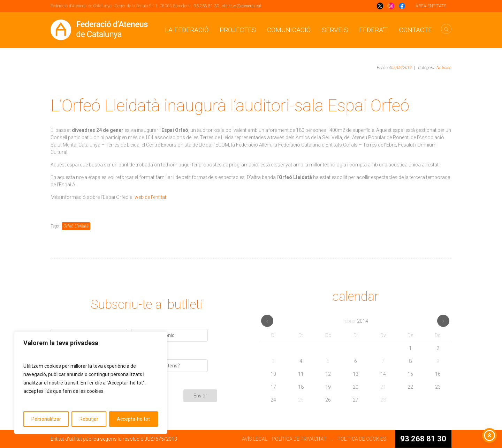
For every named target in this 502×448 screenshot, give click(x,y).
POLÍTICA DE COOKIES (362, 439)
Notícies (444, 68)
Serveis (335, 30)
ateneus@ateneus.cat (242, 6)
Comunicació (289, 30)
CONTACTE (416, 30)
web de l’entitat (150, 197)
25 (301, 400)
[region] (91, 383)
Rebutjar (89, 419)
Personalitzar (46, 419)
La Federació (187, 30)
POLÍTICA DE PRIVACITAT (299, 439)
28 (383, 400)
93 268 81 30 (206, 6)
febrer (356, 321)
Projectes (238, 30)
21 (383, 387)
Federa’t (374, 30)
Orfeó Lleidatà (76, 226)
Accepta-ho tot (133, 419)
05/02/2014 (401, 68)
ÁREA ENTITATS (431, 6)
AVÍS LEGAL (255, 439)
